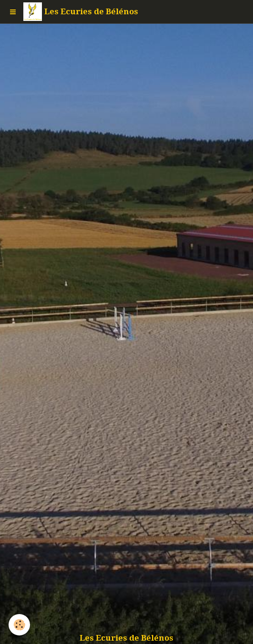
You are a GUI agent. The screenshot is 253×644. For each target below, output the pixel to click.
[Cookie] (19, 625)
